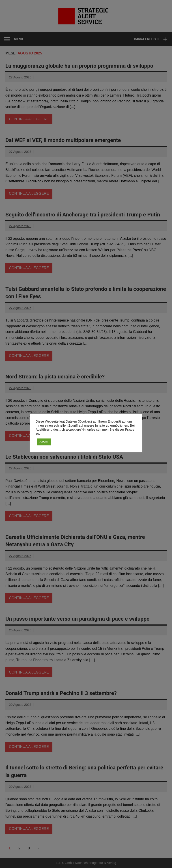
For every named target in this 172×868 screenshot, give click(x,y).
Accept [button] (44, 442)
